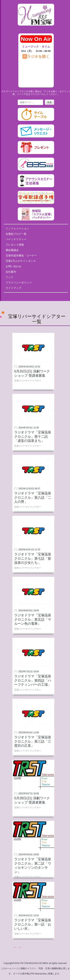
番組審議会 (12, 250)
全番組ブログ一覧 (16, 234)
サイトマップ (13, 288)
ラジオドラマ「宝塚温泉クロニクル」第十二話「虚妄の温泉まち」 (33, 436)
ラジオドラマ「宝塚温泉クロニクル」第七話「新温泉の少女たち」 (33, 558)
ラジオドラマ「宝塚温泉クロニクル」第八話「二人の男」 (33, 497)
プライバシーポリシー (19, 283)
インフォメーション (17, 228)
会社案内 (11, 272)
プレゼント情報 (15, 245)
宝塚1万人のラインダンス (21, 261)
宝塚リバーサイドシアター (28, 381)
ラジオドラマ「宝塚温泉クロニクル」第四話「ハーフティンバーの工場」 (33, 680)
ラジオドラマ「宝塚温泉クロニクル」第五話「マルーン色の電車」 (33, 619)
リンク (10, 277)
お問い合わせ (13, 266)
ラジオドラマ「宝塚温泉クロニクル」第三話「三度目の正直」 (33, 741)
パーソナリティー (16, 239)
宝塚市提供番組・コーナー (21, 255)
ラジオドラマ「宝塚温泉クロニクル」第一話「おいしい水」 (33, 924)
